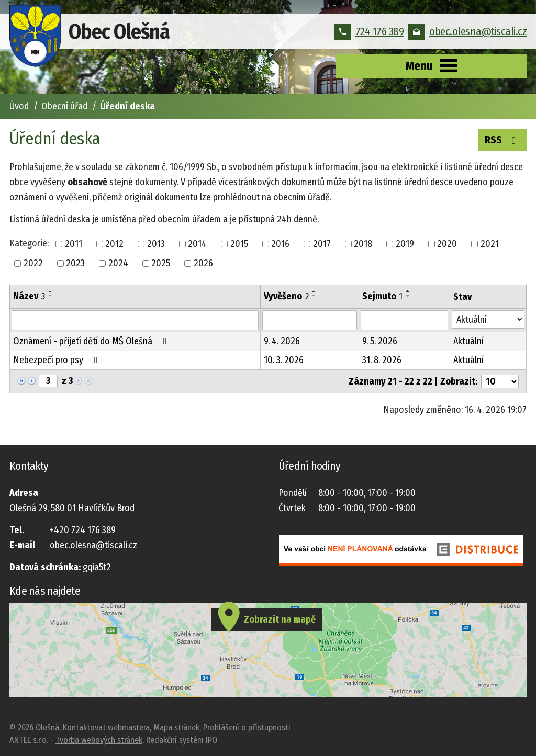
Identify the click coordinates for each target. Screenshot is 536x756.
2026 (203, 263)
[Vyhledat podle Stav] (488, 319)
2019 (405, 244)
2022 (33, 263)
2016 (280, 244)
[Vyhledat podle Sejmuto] (404, 320)
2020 (447, 244)
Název (29, 296)
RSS (502, 139)
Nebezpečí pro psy (58, 360)
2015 (239, 244)
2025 (161, 263)
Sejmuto (382, 296)
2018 (363, 244)
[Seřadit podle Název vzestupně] (51, 291)
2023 (75, 263)
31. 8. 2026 (382, 360)
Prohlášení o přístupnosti (247, 727)
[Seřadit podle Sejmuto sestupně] (408, 296)
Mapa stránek (176, 727)
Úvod (19, 106)
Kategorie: (29, 243)
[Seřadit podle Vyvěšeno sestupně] (315, 296)
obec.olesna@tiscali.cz (467, 31)
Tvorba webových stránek (99, 740)
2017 (322, 244)
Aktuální (468, 341)
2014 (197, 244)
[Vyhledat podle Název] (135, 320)
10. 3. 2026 (284, 360)
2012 (114, 244)
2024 (118, 263)
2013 (156, 244)
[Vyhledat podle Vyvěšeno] (309, 320)
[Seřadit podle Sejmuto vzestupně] (408, 291)
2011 (74, 244)
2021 (490, 244)
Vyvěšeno (286, 296)
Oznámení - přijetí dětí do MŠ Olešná (92, 341)
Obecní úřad (64, 106)
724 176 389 (369, 31)
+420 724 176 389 (83, 530)
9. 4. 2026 (282, 341)
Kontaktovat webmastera (106, 727)
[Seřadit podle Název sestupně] (51, 296)
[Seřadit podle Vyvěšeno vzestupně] (315, 291)
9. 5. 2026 (380, 341)
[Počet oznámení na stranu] (500, 381)
